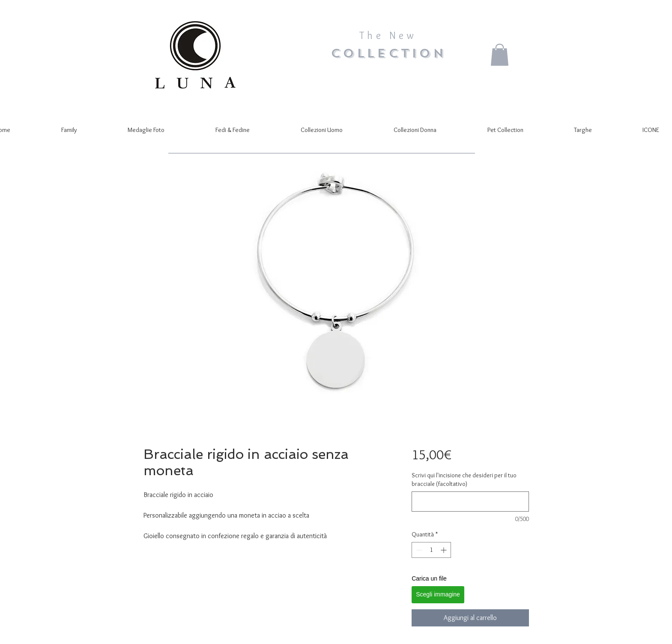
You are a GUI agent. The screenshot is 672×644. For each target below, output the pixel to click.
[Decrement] (418, 550)
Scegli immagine (438, 594)
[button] (500, 55)
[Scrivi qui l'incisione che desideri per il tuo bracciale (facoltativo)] (470, 502)
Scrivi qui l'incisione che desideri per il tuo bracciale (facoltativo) (464, 479)
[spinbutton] (431, 550)
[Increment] (444, 550)
